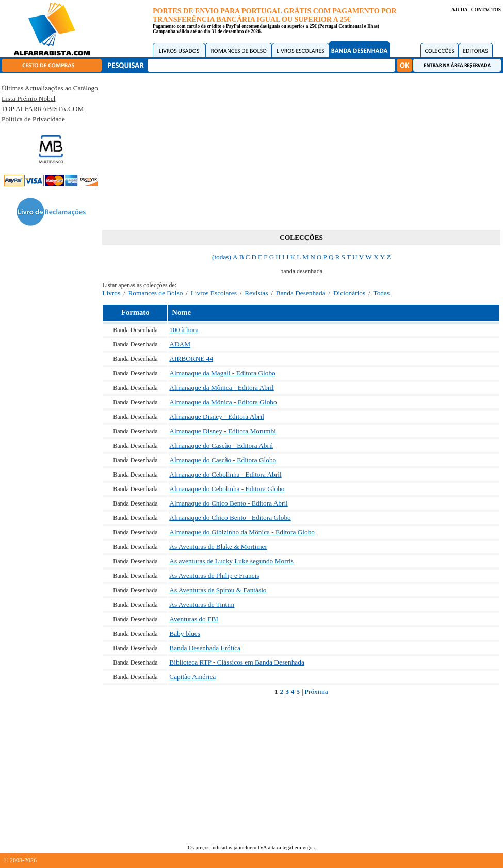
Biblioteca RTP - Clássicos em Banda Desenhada (237, 662)
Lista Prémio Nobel (28, 98)
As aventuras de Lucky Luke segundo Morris (231, 561)
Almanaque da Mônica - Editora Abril (221, 388)
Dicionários (349, 293)
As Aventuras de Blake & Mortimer (218, 547)
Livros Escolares (214, 293)
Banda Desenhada (301, 293)
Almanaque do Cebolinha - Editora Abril (225, 474)
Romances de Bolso (155, 293)
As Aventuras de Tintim (202, 604)
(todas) (222, 257)
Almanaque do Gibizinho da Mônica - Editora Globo (242, 532)
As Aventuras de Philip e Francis (214, 575)
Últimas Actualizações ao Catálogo (50, 88)
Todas (381, 293)
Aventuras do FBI (194, 619)
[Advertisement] (302, 150)
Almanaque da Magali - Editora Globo (222, 373)
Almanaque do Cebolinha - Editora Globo (227, 489)
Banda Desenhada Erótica (205, 648)
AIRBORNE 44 (191, 359)
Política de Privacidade (33, 119)
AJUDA (459, 10)
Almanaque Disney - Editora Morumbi (223, 431)
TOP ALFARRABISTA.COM (43, 109)
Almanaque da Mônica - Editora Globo (223, 402)
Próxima (317, 692)
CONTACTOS (486, 10)
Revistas (256, 293)
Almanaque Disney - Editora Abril (217, 416)
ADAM (180, 344)
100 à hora (184, 330)
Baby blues (185, 633)
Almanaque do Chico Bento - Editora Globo (230, 518)
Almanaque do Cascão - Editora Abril (221, 445)
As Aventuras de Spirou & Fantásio (218, 590)
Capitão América (192, 677)
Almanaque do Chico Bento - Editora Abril (229, 503)
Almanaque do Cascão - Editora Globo (223, 460)
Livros (111, 293)
